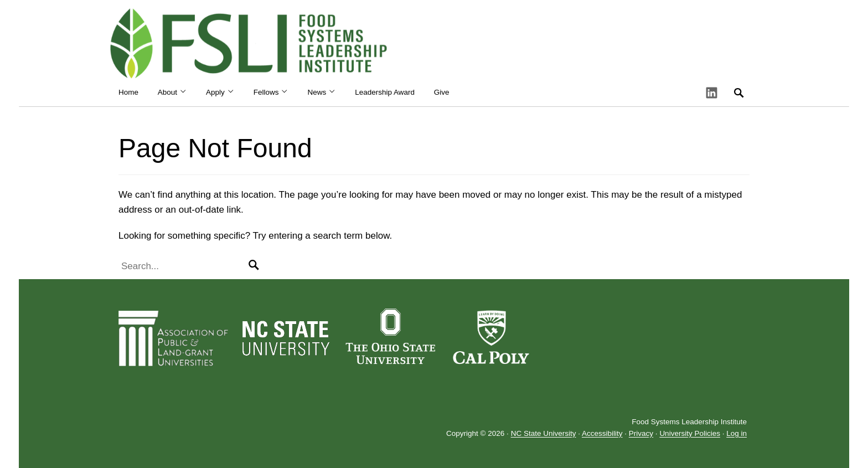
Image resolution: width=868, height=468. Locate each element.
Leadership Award (385, 92)
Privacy (641, 434)
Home (128, 92)
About (172, 92)
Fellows (271, 92)
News (322, 92)
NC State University (544, 434)
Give (442, 92)
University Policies (690, 434)
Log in (737, 434)
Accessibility (602, 434)
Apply (220, 92)
